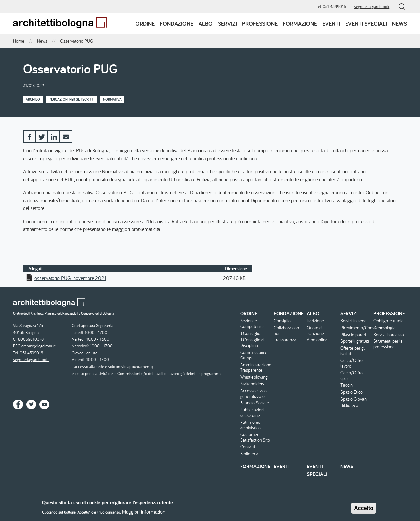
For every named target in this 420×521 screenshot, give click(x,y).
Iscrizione (315, 321)
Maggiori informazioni (144, 514)
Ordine (145, 23)
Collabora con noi (286, 331)
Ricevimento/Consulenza (356, 328)
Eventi (331, 23)
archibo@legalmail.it (39, 346)
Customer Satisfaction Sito (255, 437)
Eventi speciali (366, 23)
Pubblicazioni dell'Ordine (252, 413)
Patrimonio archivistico (250, 425)
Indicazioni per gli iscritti (72, 99)
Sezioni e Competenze (252, 324)
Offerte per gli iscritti (353, 351)
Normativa (112, 99)
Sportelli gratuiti (355, 341)
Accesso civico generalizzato (253, 394)
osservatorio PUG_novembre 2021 (70, 278)
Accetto (364, 510)
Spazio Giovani (354, 399)
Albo (206, 23)
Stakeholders (252, 384)
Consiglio (282, 321)
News (399, 23)
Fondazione (177, 23)
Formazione (300, 23)
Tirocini (347, 385)
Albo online (317, 340)
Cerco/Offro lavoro (351, 363)
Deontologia (385, 328)
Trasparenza (285, 340)
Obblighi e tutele (388, 321)
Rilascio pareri (353, 335)
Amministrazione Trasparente (256, 368)
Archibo (33, 99)
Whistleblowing (254, 377)
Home (19, 41)
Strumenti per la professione (388, 344)
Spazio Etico (351, 392)
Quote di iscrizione (315, 331)
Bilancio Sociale (255, 403)
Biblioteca (249, 454)
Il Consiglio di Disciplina (252, 343)
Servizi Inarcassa (389, 335)
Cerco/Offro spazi (351, 376)
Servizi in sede (353, 321)
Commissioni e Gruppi (254, 355)
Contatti (248, 447)
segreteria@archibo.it (372, 6)
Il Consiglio (250, 333)
